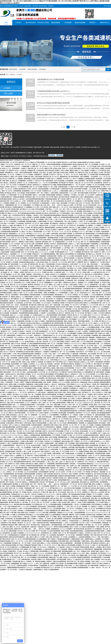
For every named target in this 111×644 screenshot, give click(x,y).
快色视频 (49, 217)
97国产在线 (93, 535)
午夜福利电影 (55, 543)
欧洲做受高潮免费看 (30, 474)
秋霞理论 (65, 417)
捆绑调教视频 (98, 549)
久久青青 (42, 537)
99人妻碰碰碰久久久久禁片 (32, 207)
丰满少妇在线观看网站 (37, 386)
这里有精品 (28, 321)
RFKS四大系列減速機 (43, 24)
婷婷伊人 (26, 435)
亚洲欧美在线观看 (104, 299)
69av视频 (53, 502)
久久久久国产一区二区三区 (51, 232)
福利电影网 (94, 553)
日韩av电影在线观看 (36, 280)
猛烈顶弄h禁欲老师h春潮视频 (23, 504)
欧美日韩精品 (68, 335)
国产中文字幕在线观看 (84, 380)
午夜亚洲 (69, 315)
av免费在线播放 (64, 191)
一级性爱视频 (77, 543)
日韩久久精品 (95, 561)
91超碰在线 (17, 164)
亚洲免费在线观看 (90, 329)
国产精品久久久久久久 (79, 232)
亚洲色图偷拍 (85, 466)
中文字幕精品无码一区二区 (40, 504)
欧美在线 (34, 559)
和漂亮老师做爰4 (92, 411)
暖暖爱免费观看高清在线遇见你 (65, 376)
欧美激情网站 (26, 191)
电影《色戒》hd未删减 (81, 260)
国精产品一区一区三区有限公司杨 (62, 419)
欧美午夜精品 (92, 317)
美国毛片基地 (66, 354)
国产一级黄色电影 (55, 305)
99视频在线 (88, 496)
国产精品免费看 (27, 195)
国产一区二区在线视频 (92, 164)
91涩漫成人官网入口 (10, 456)
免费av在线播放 (45, 223)
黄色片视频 (25, 346)
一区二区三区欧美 (87, 236)
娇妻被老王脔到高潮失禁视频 (42, 260)
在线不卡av (15, 242)
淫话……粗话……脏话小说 (55, 205)
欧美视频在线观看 (96, 557)
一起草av (34, 523)
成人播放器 (4, 272)
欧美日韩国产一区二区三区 (78, 264)
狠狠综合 (91, 366)
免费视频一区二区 (21, 456)
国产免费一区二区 (102, 354)
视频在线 (72, 515)
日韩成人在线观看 (95, 358)
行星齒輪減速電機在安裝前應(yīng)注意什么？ (54, 91)
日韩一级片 (50, 405)
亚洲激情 (45, 335)
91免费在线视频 (42, 221)
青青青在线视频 (51, 195)
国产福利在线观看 (74, 177)
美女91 (75, 179)
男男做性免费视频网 (79, 287)
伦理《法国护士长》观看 (98, 252)
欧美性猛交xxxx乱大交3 (17, 415)
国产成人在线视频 (72, 568)
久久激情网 (42, 313)
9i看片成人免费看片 (62, 494)
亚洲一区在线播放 (70, 443)
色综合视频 (95, 215)
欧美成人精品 (66, 502)
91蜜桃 (43, 525)
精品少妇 (66, 205)
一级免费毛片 (92, 340)
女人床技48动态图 (19, 409)
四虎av (3, 382)
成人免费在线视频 (11, 531)
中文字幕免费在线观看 (102, 234)
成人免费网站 (89, 447)
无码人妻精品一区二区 (27, 549)
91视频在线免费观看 (71, 380)
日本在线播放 (102, 199)
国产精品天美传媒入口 (15, 502)
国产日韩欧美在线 (69, 397)
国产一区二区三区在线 (11, 280)
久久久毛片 (21, 490)
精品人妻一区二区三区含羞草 (19, 285)
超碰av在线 (92, 386)
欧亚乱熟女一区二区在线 (72, 246)
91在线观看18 (41, 378)
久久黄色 (59, 502)
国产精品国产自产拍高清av (94, 181)
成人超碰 (50, 173)
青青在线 (93, 297)
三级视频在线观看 (35, 435)
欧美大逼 (30, 456)
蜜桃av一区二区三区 (100, 221)
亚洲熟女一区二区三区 (97, 248)
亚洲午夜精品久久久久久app (59, 360)
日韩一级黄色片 (20, 437)
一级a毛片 (77, 504)
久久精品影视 (24, 270)
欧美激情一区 (28, 315)
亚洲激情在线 (99, 295)
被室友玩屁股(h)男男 (89, 360)
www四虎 (94, 272)
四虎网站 (39, 340)
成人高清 (81, 195)
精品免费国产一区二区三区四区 (38, 366)
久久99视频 (23, 319)
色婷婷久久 (65, 521)
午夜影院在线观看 (106, 356)
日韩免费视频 (99, 362)
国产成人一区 (62, 175)
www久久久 (104, 358)
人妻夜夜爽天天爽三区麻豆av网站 (37, 258)
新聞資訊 (92, 23)
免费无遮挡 (45, 242)
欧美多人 (97, 476)
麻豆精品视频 (82, 209)
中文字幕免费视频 (23, 187)
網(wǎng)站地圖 (92, 147)
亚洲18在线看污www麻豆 (74, 392)
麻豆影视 (97, 441)
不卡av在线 (18, 401)
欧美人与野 (101, 166)
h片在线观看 (105, 368)
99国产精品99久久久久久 (12, 270)
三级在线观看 (75, 348)
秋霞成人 (85, 490)
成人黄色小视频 (39, 201)
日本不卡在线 (89, 250)
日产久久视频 (52, 429)
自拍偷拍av (106, 366)
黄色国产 (36, 215)
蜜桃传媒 (68, 313)
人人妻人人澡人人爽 (59, 219)
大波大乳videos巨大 (88, 403)
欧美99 (52, 346)
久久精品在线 (79, 258)
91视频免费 (28, 299)
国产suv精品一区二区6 (45, 403)
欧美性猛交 (29, 197)
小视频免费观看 (9, 205)
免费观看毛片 (38, 175)
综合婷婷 (108, 168)
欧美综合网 (26, 219)
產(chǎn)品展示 (31, 23)
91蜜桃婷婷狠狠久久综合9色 (92, 197)
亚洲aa (82, 539)
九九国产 (31, 293)
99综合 (76, 527)
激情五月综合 (4, 384)
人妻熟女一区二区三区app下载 (58, 311)
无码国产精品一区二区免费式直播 (89, 175)
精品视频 (9, 240)
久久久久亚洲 (102, 258)
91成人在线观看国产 (80, 181)
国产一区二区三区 (103, 203)
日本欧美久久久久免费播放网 (58, 274)
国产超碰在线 (54, 223)
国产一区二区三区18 (42, 166)
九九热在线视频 (51, 313)
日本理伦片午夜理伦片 (19, 331)
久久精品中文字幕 (74, 187)
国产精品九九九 (91, 254)
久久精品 (3, 395)
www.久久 (10, 325)
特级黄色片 (35, 403)
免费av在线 (95, 293)
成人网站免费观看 (57, 519)
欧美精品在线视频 (22, 370)
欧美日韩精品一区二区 (27, 496)
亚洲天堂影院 (55, 193)
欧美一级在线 (17, 454)
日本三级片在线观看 (65, 278)
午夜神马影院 (54, 234)
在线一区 (46, 386)
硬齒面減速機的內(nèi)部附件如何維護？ (52, 115)
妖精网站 (72, 173)
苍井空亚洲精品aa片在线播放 (72, 386)
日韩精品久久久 (98, 388)
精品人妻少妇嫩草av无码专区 (43, 478)
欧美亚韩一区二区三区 (19, 240)
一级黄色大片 (45, 445)
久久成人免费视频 (99, 250)
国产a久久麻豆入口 (15, 425)
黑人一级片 (48, 268)
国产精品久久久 (87, 392)
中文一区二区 (87, 168)
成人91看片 (91, 362)
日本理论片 (74, 195)
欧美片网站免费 (49, 171)
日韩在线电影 (80, 329)
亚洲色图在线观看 (32, 372)
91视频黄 (102, 409)
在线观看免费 (94, 285)
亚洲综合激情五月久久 (102, 195)
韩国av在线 (93, 452)
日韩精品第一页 (102, 350)
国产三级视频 (107, 270)
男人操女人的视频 (99, 228)
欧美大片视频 (65, 171)
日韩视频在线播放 (59, 340)
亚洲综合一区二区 (22, 183)
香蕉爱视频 (27, 179)
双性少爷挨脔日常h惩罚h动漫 (11, 549)
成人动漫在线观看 (93, 566)
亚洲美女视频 (6, 329)
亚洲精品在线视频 (84, 452)
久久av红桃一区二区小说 (15, 238)
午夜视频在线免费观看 (63, 539)
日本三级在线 (44, 207)
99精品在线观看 (39, 384)
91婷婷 (81, 278)
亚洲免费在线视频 (58, 240)
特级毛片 (60, 490)
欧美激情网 (30, 480)
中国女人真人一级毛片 (13, 305)
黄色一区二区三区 (77, 403)
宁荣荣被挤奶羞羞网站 (104, 340)
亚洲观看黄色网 (5, 368)
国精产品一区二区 (72, 199)
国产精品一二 (34, 376)
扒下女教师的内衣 (68, 433)
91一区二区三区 (100, 521)
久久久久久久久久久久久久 (32, 533)
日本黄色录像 (40, 171)
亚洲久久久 (65, 168)
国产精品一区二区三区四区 (57, 472)
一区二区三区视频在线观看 (64, 401)
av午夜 (14, 354)
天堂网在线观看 (51, 507)
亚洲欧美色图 (52, 366)
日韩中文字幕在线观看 (68, 458)
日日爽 (102, 327)
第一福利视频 (78, 211)
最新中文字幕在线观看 (89, 344)
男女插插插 (60, 395)
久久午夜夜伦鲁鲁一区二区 (14, 195)
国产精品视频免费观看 (104, 413)
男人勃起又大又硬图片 (39, 321)
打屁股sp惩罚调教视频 (38, 179)
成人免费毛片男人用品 (82, 173)
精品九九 (3, 358)
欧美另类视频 (34, 276)
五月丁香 (77, 561)
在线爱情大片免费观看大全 (51, 352)
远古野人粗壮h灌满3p (76, 168)
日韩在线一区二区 (24, 376)
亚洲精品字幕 (31, 171)
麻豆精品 (81, 248)
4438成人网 (18, 482)
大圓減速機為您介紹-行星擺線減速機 (50, 79)
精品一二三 (66, 272)
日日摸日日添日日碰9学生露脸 (68, 238)
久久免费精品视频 (24, 547)
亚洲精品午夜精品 (85, 217)
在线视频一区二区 (15, 203)
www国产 (88, 397)
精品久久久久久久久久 (42, 252)
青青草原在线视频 (89, 333)
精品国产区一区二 (73, 223)
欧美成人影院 (64, 173)
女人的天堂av (65, 285)
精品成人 (6, 183)
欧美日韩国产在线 (100, 260)
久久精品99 (79, 399)
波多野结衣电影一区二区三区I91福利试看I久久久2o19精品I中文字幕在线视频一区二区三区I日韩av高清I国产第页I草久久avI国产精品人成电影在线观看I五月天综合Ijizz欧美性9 (50, 162)
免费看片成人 (4, 246)
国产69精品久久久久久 (104, 256)
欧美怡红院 (13, 183)
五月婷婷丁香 (65, 435)
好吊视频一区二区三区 (67, 260)
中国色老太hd (63, 223)
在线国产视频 (95, 551)
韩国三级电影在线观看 (59, 403)
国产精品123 (88, 384)
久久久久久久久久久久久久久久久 (13, 435)
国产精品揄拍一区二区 (7, 244)
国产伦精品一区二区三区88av (38, 547)
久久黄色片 (68, 230)
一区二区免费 (14, 368)
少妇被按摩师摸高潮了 (9, 445)
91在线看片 (85, 331)
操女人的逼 (100, 419)
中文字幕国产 (11, 223)
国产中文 (35, 250)
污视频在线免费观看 (19, 197)
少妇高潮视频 (107, 346)
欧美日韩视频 (62, 315)
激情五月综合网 (61, 307)
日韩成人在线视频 (69, 500)
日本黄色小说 (89, 533)
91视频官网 (80, 262)
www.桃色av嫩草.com (48, 350)
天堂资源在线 (96, 348)
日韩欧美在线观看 (15, 252)
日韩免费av (73, 464)
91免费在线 (38, 242)
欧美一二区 (100, 344)
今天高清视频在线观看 (93, 327)
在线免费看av (14, 309)
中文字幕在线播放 (65, 213)
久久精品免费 (98, 207)
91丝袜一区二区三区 (94, 456)
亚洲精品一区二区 (31, 374)
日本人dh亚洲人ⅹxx (16, 201)
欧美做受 (73, 197)
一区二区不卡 (78, 490)
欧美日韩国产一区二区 (96, 193)
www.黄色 (76, 566)
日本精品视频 (34, 301)
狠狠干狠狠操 (100, 297)
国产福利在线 (33, 305)
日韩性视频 (68, 395)
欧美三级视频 (25, 484)
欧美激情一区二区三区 (28, 460)
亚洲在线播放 (98, 342)
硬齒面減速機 (28, 6)
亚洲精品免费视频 (64, 527)
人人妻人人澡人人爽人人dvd (18, 555)
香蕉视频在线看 (63, 437)
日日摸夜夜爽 (38, 439)
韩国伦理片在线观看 (68, 215)
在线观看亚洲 (76, 356)
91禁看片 (101, 507)
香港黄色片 (60, 195)
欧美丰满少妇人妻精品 (82, 358)
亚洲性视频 (30, 201)
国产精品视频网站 (102, 189)
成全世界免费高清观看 (58, 280)
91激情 (81, 388)
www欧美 (77, 244)
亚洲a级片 (106, 447)
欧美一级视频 (18, 325)
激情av (94, 511)
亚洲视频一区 (98, 283)
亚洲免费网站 (71, 413)
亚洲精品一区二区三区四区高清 (30, 203)
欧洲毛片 (68, 342)
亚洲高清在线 (45, 533)
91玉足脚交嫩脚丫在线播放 (75, 333)
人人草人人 (55, 191)
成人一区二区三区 (87, 191)
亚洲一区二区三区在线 (10, 511)
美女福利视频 (6, 364)
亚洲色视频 (19, 256)
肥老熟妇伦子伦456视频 (50, 185)
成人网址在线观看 (95, 291)
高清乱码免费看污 (31, 193)
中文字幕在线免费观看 (33, 399)
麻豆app (84, 395)
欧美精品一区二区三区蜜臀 (81, 295)
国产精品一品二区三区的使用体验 (54, 201)
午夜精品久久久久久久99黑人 (77, 327)
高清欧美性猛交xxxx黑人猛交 (34, 342)
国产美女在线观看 (69, 258)
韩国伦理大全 (30, 240)
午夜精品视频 (68, 299)
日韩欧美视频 (50, 301)
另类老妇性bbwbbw (85, 293)
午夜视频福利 (33, 507)
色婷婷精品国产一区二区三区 (48, 331)
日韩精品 (92, 246)
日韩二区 (87, 248)
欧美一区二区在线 (85, 203)
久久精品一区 (81, 221)
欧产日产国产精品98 (52, 197)
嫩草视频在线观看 (67, 551)
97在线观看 (97, 425)
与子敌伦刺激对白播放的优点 (85, 464)
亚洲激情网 (34, 415)
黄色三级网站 (30, 338)
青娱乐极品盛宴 (85, 244)
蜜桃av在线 (107, 515)
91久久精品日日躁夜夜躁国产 (39, 238)
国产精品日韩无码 (5, 539)
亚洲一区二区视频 (72, 209)
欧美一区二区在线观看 (61, 549)
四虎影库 (75, 230)
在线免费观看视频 (80, 513)
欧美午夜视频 (53, 437)
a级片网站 (82, 474)
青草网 (94, 384)
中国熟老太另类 (77, 395)
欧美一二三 (16, 405)
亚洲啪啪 (84, 228)
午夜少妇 (108, 250)
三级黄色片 (63, 211)
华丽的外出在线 (102, 219)
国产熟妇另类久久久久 (57, 488)
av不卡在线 (52, 226)
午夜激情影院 (43, 256)
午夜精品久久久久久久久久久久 (73, 344)
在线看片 (10, 395)
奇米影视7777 (31, 181)
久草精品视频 (25, 166)
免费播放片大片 (95, 262)
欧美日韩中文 (71, 329)
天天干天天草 (51, 333)
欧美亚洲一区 (6, 297)
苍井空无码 (70, 561)
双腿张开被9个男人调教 (21, 529)
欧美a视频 (99, 301)
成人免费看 (90, 221)
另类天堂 (29, 333)
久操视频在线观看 (90, 179)
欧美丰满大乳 (80, 352)
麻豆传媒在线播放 (36, 248)
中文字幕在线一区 (89, 415)
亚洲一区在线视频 (79, 280)
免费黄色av (71, 549)
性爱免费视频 (80, 525)
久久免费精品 (19, 179)
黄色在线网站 (11, 470)
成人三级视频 (47, 280)
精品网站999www (66, 166)
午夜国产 (22, 382)
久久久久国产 (73, 193)
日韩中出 (90, 228)
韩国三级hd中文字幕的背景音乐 (94, 274)
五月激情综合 (79, 509)
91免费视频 (78, 252)
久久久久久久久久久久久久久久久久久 (97, 513)
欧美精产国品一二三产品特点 (22, 449)
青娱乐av (35, 195)
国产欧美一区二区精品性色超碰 (9, 342)
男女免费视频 (40, 219)
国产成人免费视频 (99, 427)
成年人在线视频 (56, 458)
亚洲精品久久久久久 (47, 509)
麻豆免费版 (41, 268)
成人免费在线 (48, 362)
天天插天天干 (53, 175)
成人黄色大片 (14, 181)
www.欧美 (20, 315)
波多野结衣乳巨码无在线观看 (41, 498)
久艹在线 (80, 409)
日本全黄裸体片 (105, 236)
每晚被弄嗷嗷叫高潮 (79, 445)
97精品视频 (68, 309)
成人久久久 (97, 352)
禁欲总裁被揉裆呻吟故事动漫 (75, 276)
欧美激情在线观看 (104, 175)
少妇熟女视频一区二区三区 (39, 447)
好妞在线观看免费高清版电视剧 (35, 199)
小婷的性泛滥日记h (10, 374)
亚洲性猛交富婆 (63, 187)
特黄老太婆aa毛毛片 (43, 305)
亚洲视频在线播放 (10, 452)
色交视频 (91, 260)
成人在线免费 (21, 500)
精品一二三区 (96, 309)
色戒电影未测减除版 (85, 537)
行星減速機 (35, 6)
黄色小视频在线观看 (105, 335)
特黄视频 (8, 417)
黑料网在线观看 (90, 234)
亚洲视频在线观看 (24, 280)
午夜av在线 (67, 221)
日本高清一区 (103, 164)
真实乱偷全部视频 (11, 545)
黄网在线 (103, 435)
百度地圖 (78, 147)
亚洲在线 (97, 201)
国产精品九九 (4, 517)
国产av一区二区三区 (72, 175)
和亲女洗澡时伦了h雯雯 (7, 177)
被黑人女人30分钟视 (75, 191)
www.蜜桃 (40, 278)
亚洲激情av (30, 215)
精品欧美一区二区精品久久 (14, 360)
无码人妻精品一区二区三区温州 (42, 303)
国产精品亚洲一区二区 (71, 323)
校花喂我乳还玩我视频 (44, 291)
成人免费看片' (81, 370)
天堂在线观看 (78, 256)
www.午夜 (12, 248)
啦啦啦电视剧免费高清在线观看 (70, 217)
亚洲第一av (11, 437)
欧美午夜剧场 (21, 374)
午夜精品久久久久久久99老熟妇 (24, 175)
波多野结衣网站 (95, 482)
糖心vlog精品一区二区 (57, 246)
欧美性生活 (37, 492)
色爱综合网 (75, 278)
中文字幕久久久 (67, 179)
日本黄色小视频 (5, 309)
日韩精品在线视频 (17, 348)
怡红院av (30, 492)
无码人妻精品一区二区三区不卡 (71, 305)
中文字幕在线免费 (54, 189)
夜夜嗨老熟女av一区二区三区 (20, 230)
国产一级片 (41, 193)
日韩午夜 (35, 189)
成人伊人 (95, 397)
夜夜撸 (62, 303)
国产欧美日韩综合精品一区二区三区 (83, 401)
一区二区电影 (92, 189)
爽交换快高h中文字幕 (25, 189)
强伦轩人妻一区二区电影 (16, 488)
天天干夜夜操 (56, 435)
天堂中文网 (51, 431)
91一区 (49, 415)
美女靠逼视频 (42, 250)
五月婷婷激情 (46, 486)
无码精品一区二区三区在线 (67, 421)
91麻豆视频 (71, 447)
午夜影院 (100, 289)
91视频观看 (25, 366)
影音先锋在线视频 (20, 413)
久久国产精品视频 (88, 201)
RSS (99, 147)
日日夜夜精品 (13, 221)
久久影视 (91, 441)
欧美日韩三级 (15, 258)
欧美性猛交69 (66, 264)
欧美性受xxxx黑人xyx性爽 (24, 452)
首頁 (6, 23)
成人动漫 (44, 460)
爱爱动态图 (90, 342)
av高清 (79, 502)
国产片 (105, 193)
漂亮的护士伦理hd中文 (18, 388)
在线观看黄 (55, 399)
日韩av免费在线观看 (69, 525)
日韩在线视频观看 (48, 270)
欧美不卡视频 (46, 266)
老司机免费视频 (40, 209)
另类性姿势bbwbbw (20, 283)
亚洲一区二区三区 (20, 480)
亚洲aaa (93, 521)
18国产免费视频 (84, 177)
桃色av (25, 217)
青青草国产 (33, 268)
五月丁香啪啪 (24, 364)
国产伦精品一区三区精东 (93, 232)
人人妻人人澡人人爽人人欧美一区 (12, 311)
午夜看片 (20, 478)
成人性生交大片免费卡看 (7, 179)
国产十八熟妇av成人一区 (21, 390)
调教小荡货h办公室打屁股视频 (65, 254)
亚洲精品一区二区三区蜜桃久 (95, 494)
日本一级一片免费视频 (35, 395)
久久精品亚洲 (24, 419)
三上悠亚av (53, 203)
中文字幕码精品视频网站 (48, 254)
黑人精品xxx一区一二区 (102, 276)
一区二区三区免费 (91, 166)
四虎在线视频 (15, 364)
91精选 (15, 293)
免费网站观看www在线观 (75, 360)
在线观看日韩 (67, 519)
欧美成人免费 (76, 342)
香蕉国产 (26, 276)
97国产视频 (68, 356)
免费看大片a (77, 468)
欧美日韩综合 (48, 240)
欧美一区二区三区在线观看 (87, 374)
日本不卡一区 (74, 452)
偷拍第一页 (95, 439)
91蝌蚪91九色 (41, 559)
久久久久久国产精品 (77, 480)
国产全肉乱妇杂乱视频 (101, 474)
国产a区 (24, 244)
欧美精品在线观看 (40, 496)
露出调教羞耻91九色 (53, 460)
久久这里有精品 (19, 303)
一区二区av (105, 568)
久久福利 (3, 421)
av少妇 (76, 500)
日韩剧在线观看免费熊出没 (29, 291)
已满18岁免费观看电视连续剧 (25, 354)
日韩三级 (8, 295)
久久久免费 (70, 256)
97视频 (45, 293)
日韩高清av (85, 386)
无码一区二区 (6, 362)
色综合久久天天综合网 (73, 547)
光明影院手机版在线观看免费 (99, 311)
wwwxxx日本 (10, 390)
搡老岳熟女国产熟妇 (103, 462)
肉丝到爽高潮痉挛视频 (9, 427)
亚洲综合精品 (6, 230)
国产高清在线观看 (88, 207)
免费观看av (30, 274)
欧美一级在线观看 (62, 203)
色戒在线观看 (105, 232)
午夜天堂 (70, 468)
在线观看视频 (33, 378)
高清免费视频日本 (28, 325)
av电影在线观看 (5, 252)
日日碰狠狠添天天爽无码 (25, 185)
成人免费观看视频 (80, 254)
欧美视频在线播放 (28, 311)
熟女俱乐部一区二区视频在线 (73, 201)
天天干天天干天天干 (41, 287)
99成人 (41, 309)
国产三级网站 (40, 230)
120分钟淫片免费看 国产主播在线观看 (21, 356)
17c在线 (48, 543)
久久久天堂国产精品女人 (103, 374)
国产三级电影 (10, 482)
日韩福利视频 (105, 390)
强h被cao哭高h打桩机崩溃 (65, 517)
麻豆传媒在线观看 (83, 193)
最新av (61, 283)
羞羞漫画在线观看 (62, 244)
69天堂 (105, 388)
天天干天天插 (15, 287)
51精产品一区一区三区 (23, 268)
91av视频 (80, 238)
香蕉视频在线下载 (55, 511)
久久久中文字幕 (63, 262)
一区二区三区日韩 (5, 209)
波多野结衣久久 (37, 185)
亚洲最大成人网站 (29, 177)
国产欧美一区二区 (68, 425)
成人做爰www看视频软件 (81, 325)
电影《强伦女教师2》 (93, 264)
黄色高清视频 (103, 460)
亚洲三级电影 (45, 480)
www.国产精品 (66, 248)
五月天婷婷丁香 (31, 407)
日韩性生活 (59, 388)
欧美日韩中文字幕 (102, 535)
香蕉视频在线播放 (44, 468)
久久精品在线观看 (48, 549)
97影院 (28, 283)
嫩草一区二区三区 (7, 191)
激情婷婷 (36, 470)
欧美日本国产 (91, 209)
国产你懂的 (106, 364)
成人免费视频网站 (89, 454)
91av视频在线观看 (28, 297)
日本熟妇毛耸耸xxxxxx (35, 183)
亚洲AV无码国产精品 (10, 431)
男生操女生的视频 (46, 399)
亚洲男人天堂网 (84, 187)
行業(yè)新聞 (8, 93)
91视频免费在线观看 (15, 291)
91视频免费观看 (96, 217)
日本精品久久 (94, 171)
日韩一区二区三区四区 (42, 329)
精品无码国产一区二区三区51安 (13, 372)
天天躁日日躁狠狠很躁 (87, 266)
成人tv (107, 551)
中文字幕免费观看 (40, 327)
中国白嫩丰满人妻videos (90, 289)
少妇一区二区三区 (26, 164)
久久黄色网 (107, 507)
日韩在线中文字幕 (28, 260)
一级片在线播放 (105, 264)
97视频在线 (74, 496)
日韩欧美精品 (72, 417)
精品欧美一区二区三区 (90, 256)
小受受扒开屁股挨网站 (86, 427)
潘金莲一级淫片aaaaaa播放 (58, 266)
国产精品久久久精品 (91, 313)
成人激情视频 (98, 366)
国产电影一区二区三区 (73, 266)
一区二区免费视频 (26, 447)
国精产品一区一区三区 (39, 164)
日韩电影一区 (11, 380)
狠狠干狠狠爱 (63, 399)
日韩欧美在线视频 (23, 358)
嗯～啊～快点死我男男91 (60, 268)
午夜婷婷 (38, 521)
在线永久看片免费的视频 (41, 311)
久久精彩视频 (43, 500)
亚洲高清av (67, 195)
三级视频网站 (39, 390)
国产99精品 (3, 238)
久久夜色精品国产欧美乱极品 (73, 236)
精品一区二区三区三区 (76, 435)
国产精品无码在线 (51, 378)
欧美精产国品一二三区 (53, 496)
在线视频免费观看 (9, 474)
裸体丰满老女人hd (39, 274)
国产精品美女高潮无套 (38, 228)
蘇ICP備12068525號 (39, 153)
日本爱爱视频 (21, 221)
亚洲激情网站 (22, 181)
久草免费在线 (56, 303)
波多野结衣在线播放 (22, 427)
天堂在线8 (19, 278)
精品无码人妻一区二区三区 (36, 168)
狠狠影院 (99, 338)
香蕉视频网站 (6, 228)
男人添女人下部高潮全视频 (55, 221)
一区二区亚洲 (30, 413)
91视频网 (53, 564)
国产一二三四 (9, 458)
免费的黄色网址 (64, 193)
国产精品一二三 (66, 486)
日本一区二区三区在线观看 (13, 346)
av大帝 (101, 323)
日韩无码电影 (39, 177)
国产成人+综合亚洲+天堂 (96, 325)
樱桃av (51, 285)
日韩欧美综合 (62, 384)
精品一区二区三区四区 (39, 197)
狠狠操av (15, 523)
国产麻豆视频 (19, 474)
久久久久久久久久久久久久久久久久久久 (31, 211)
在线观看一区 (25, 344)
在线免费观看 (39, 244)
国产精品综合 (107, 555)
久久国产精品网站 (91, 419)
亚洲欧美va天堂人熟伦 (39, 173)
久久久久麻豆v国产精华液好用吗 (29, 264)
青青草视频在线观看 (84, 321)
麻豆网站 (84, 468)
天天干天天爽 (38, 325)
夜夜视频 (43, 217)
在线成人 (71, 244)
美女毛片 (80, 484)
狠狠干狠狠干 (72, 262)
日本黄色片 (53, 244)
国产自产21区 (80, 274)
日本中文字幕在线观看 (57, 236)
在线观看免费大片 (75, 390)
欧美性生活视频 (36, 445)
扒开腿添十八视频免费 (57, 230)
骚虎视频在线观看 (53, 238)
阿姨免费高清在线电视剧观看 (52, 215)
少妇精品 (15, 189)
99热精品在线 (97, 376)
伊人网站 (104, 187)
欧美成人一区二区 (92, 199)
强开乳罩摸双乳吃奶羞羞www (33, 350)
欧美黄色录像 (84, 356)
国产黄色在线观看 (5, 242)
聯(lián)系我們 (108, 6)
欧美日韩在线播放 (57, 397)
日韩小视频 (32, 230)
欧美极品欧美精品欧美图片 (27, 262)
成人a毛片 (62, 358)
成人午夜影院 (96, 390)
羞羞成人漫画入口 (75, 171)
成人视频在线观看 (23, 397)
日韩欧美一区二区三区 (35, 270)
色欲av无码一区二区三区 (86, 323)
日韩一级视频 (95, 417)
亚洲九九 (11, 480)
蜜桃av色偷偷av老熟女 (71, 321)
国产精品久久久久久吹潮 (27, 209)
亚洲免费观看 (23, 287)
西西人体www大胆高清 (7, 266)
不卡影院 (48, 179)
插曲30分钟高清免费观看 (49, 395)
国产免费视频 (97, 240)
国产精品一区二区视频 (20, 492)
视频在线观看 (11, 278)
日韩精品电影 (61, 331)
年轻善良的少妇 (47, 191)
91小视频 (62, 460)
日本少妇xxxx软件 (67, 405)
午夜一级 (58, 521)
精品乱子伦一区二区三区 (56, 335)
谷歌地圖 (84, 147)
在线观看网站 (95, 244)
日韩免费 (7, 287)
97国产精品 (88, 525)
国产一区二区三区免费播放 (51, 211)
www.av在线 (32, 427)
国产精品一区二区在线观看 (48, 535)
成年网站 (45, 340)
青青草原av (47, 388)
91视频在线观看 (37, 368)
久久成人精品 (79, 421)
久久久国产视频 (101, 511)
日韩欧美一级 (88, 376)
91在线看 (28, 228)
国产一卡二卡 (45, 488)
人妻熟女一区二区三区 (7, 164)
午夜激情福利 (28, 488)
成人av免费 (46, 234)
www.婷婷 (73, 370)
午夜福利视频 (86, 311)
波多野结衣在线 (69, 340)
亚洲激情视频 (62, 276)
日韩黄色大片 (105, 230)
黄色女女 (91, 382)
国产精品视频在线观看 (101, 470)
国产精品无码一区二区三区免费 (48, 276)
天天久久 (94, 537)
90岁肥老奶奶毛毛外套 (67, 189)
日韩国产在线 (43, 449)
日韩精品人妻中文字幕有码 (95, 395)
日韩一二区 (74, 248)
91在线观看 (37, 568)
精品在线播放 (38, 549)
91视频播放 (80, 179)
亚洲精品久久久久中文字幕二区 (84, 364)
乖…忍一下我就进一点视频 (25, 246)
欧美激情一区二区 (60, 350)
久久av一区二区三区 (55, 166)
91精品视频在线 (64, 390)
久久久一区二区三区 (65, 232)
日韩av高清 (94, 203)
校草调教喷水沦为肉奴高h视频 (25, 352)
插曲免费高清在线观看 (7, 303)
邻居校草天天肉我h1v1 (30, 278)
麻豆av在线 (80, 197)
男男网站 (46, 244)
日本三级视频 (85, 171)
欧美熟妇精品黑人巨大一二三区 (64, 252)
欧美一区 (99, 360)
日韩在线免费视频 (43, 189)
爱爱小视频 (52, 207)
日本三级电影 (19, 177)
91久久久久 (30, 568)
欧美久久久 (13, 315)
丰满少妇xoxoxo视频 (75, 228)
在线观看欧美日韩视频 (43, 236)
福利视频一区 (17, 484)
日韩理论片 (94, 507)
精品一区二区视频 (94, 356)
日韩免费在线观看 (100, 454)
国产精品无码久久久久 (85, 309)
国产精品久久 (100, 329)
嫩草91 (6, 521)
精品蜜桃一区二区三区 (11, 466)
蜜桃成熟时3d (42, 370)
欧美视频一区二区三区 (13, 399)
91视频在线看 (83, 500)
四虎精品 (85, 268)
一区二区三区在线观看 (7, 338)
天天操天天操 (66, 439)
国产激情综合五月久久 (99, 238)
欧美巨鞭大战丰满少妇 (42, 213)
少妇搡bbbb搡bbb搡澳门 (27, 441)
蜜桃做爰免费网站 (50, 228)
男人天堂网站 (54, 533)
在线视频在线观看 (69, 240)
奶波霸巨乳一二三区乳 (41, 354)
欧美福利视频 (6, 344)
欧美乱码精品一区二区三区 (88, 431)
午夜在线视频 (59, 431)
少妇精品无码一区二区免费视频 (14, 289)
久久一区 (20, 254)
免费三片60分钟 (99, 266)
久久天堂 (36, 515)
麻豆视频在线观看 (57, 525)
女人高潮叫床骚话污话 (81, 340)
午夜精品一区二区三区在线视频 (95, 185)
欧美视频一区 (94, 443)
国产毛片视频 (8, 419)
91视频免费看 (20, 321)
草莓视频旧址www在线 (12, 173)
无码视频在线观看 (19, 458)
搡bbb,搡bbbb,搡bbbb (33, 537)
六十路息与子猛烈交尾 (73, 362)
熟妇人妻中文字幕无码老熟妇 (16, 403)
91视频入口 (24, 168)
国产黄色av (26, 238)
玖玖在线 (58, 264)
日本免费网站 (99, 209)
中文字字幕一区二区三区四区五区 (66, 226)
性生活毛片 (65, 474)
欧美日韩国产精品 (29, 327)
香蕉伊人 (47, 193)
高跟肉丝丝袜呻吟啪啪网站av (17, 537)
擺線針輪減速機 (43, 6)
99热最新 (90, 283)
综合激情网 (99, 179)
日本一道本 (62, 209)
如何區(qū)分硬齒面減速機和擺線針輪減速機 (53, 103)
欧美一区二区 (103, 305)
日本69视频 (42, 195)
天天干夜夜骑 (13, 246)
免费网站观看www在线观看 (42, 246)
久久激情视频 (47, 409)
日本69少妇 (70, 211)
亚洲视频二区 (83, 423)
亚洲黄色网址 (12, 551)
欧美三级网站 (48, 454)
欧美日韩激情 (4, 276)
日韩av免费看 (100, 527)
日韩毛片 (94, 564)
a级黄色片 (49, 561)
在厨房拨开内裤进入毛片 (60, 478)
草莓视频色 (100, 515)
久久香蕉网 (98, 226)
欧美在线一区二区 (101, 254)
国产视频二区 (101, 411)
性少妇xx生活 (54, 421)
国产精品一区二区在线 (32, 500)
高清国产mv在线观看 (33, 217)
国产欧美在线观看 (56, 248)
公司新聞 (19, 75)
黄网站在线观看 (85, 547)
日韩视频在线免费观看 (48, 521)
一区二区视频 (94, 321)
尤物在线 (94, 413)
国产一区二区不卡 (53, 287)
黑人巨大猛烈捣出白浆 (23, 301)
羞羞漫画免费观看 (95, 242)
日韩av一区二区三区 (16, 260)
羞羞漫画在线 (64, 177)
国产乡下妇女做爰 (53, 447)
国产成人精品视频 (5, 258)
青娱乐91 (86, 449)
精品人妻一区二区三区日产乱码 (84, 183)
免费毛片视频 (13, 384)
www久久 (22, 342)
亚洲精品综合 (106, 240)
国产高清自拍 (102, 553)
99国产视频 (3, 278)
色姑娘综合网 (25, 527)
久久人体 (76, 378)
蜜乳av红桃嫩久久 (98, 484)
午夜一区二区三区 (101, 246)
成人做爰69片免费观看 (17, 533)
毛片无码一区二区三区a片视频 (84, 240)
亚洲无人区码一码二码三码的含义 (43, 356)
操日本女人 (14, 187)
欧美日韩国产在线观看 (81, 189)
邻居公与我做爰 (88, 213)
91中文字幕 (62, 291)
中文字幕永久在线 (73, 203)
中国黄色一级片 (7, 215)
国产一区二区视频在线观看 (57, 242)
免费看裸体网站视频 (60, 407)
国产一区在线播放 (20, 333)
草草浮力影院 (19, 423)
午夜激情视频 (43, 566)
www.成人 (3, 472)
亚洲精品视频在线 (18, 207)
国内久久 (87, 262)
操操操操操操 (15, 564)
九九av (49, 419)
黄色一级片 (78, 270)
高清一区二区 (82, 199)
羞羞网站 (21, 242)
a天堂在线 (81, 496)
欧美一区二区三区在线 (28, 252)
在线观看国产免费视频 (18, 443)
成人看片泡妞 (88, 238)
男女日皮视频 (98, 447)
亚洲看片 (58, 171)
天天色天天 (78, 368)
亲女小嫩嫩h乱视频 (33, 421)
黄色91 (72, 527)
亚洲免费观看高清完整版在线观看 (64, 270)
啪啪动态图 (86, 521)
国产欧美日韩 (86, 252)
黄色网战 (74, 221)
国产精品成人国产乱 (11, 193)
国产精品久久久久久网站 (75, 268)
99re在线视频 (79, 454)
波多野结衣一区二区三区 (32, 223)
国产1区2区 (97, 191)
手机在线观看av (41, 405)
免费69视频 (57, 405)
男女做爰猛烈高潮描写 (74, 311)
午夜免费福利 (81, 460)
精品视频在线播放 (31, 221)
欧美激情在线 (31, 433)
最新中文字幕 (49, 168)
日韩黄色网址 (83, 354)
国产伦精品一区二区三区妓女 (31, 360)
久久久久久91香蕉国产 (66, 529)
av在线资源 (37, 480)
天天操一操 (28, 250)
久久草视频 (71, 437)
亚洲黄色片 (70, 317)
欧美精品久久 (70, 291)
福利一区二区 (51, 344)
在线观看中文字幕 (6, 523)
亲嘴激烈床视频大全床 (62, 319)
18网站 (84, 368)
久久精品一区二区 (22, 293)
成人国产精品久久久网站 (96, 173)
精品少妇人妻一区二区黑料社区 (52, 439)
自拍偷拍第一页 (70, 470)
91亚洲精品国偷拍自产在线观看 (34, 511)
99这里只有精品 (29, 242)
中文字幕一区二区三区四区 (86, 346)
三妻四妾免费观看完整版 (51, 476)
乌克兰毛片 (82, 511)
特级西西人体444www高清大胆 (18, 171)
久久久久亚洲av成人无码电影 (83, 215)
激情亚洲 (66, 283)
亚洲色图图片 (16, 168)
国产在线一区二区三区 (101, 403)
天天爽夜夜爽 (44, 348)
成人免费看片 (90, 226)
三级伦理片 (57, 364)
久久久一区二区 (88, 388)
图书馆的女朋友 (36, 525)
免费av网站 (94, 498)
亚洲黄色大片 (46, 248)
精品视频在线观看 (6, 348)
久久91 (36, 490)
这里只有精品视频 (75, 541)
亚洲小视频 (56, 173)
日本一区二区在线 (11, 185)
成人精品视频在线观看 (20, 519)
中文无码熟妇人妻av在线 (39, 205)
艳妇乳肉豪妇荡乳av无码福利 (49, 338)
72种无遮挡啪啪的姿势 (92, 287)
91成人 (51, 340)
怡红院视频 (23, 258)
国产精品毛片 (95, 472)
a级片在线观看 (92, 354)
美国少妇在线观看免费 (92, 445)
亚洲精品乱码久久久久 (18, 494)
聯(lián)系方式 (105, 23)
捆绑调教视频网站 (73, 423)
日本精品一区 (4, 171)
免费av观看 (6, 181)
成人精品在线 (36, 452)
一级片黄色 (42, 301)
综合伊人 (76, 317)
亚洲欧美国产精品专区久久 (55, 258)
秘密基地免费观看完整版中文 (66, 185)
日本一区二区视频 (80, 397)
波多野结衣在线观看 (62, 228)
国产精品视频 (10, 429)
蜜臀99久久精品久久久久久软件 (76, 553)
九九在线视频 (68, 498)
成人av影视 (54, 187)
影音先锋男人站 (54, 213)
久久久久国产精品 (65, 348)
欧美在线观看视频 (102, 223)
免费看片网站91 (66, 511)
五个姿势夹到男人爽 (79, 234)
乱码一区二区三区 (9, 333)
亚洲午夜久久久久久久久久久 (33, 272)
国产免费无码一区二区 (21, 226)
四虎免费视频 (17, 191)
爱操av (47, 437)
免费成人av (48, 384)
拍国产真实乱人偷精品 (98, 168)
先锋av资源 (46, 358)
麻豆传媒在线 (4, 234)
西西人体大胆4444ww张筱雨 (95, 468)
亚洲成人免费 (57, 168)
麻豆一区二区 (19, 205)
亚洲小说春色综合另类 (76, 207)
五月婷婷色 (104, 348)
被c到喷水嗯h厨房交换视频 (56, 325)
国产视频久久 (84, 305)
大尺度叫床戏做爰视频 (9, 317)
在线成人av (84, 362)
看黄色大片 (47, 187)
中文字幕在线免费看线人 (73, 297)
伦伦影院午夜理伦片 (61, 301)
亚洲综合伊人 (36, 254)
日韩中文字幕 (49, 219)
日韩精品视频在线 (31, 236)
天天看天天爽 (45, 492)
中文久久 (5, 447)
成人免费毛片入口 (95, 307)
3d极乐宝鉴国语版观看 (26, 173)
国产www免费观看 (57, 179)
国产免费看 (107, 329)
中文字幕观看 (19, 429)
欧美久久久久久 (7, 168)
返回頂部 (107, 222)
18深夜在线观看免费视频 (53, 164)
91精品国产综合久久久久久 (13, 166)
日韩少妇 (47, 230)
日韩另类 (29, 331)
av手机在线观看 (74, 523)
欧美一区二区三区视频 (36, 187)
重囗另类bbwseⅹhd (21, 421)
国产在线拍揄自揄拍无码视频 (26, 213)
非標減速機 (51, 6)
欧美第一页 (35, 449)
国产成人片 (61, 309)
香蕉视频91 (97, 236)
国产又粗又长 (70, 350)
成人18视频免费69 (58, 356)
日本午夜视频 (43, 376)
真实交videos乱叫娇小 (19, 199)
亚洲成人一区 (94, 299)
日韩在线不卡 (51, 401)
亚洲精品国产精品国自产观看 (96, 500)
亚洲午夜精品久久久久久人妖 (92, 211)
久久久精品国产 (75, 439)
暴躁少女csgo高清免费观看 (53, 515)
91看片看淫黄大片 (80, 350)
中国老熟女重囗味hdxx (19, 561)
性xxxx (15, 392)
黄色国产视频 (88, 484)
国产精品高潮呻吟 (54, 348)
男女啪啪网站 (81, 226)
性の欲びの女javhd (46, 397)
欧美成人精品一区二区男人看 (49, 262)
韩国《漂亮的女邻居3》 (39, 333)
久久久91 (39, 513)
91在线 (38, 262)
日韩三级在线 (42, 392)
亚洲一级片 (4, 509)
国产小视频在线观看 (10, 335)
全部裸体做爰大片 (38, 570)
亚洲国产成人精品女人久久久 (9, 213)
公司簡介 (18, 23)
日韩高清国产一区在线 (85, 230)
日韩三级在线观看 (16, 329)
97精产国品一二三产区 (52, 209)
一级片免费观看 (57, 417)
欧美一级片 (33, 484)
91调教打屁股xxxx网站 (88, 541)
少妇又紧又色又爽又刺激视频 (45, 374)
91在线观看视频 (63, 293)
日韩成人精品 (86, 272)
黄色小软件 (95, 460)
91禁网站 (22, 464)
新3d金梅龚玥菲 (33, 346)
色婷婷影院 (13, 254)
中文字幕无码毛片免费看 (31, 256)
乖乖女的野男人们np (90, 301)
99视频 (47, 274)
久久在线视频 (90, 407)
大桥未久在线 (40, 307)
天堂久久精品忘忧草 (77, 213)
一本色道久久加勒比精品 (25, 570)
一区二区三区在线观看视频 (50, 183)
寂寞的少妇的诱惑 (73, 478)
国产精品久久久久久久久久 (14, 217)
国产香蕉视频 (96, 230)
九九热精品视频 (44, 203)
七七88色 (75, 309)
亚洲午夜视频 (38, 293)
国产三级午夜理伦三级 (59, 362)
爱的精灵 (97, 382)
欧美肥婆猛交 (54, 541)
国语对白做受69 (100, 541)
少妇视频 (88, 460)
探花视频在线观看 (67, 164)
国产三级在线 (62, 199)
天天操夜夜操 (105, 307)
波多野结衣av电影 (41, 474)
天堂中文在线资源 (59, 181)
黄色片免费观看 (100, 437)
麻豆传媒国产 (84, 317)
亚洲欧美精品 (10, 423)
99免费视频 (95, 335)
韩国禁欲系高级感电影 (84, 557)
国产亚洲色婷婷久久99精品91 (37, 380)
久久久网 (37, 338)
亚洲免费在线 (98, 183)
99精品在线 (32, 307)
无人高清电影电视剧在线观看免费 (72, 289)
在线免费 (46, 175)
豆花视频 (6, 203)
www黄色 (46, 511)
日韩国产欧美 (105, 191)
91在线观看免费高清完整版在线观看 (94, 531)
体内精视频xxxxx (53, 293)
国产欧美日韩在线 (64, 197)
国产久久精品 (53, 480)
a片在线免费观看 (104, 244)
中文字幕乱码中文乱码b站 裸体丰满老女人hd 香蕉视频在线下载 (83, 303)
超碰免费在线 (85, 307)
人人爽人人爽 (38, 564)
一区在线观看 (94, 177)
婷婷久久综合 (26, 362)
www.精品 (40, 388)
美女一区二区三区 (32, 319)
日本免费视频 (69, 181)
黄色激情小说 (90, 474)
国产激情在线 (95, 543)
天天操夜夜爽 (69, 280)
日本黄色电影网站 (33, 566)
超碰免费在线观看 (95, 187)
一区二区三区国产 (80, 185)
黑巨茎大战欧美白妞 (79, 164)
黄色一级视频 (21, 274)
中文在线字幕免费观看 (48, 295)
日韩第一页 (73, 205)
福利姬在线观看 (26, 425)
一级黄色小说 (56, 217)
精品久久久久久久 (39, 553)
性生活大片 (39, 181)
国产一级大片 (37, 488)
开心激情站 (9, 392)
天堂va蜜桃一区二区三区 (13, 527)
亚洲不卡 (45, 431)
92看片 (24, 201)
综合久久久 (73, 250)
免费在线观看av (20, 340)
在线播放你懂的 (105, 242)
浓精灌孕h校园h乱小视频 (22, 248)
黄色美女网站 (15, 209)
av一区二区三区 (22, 392)
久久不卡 (28, 403)
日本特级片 (17, 244)
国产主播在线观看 (48, 181)
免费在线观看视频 (100, 415)
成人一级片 (77, 551)
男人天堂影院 (62, 317)
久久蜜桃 (33, 166)
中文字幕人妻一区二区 (101, 319)
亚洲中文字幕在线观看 (11, 211)
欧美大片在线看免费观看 (52, 570)
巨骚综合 (38, 266)
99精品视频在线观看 (51, 199)
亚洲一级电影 (47, 382)
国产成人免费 (31, 244)
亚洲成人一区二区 (84, 285)
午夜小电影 (106, 301)
